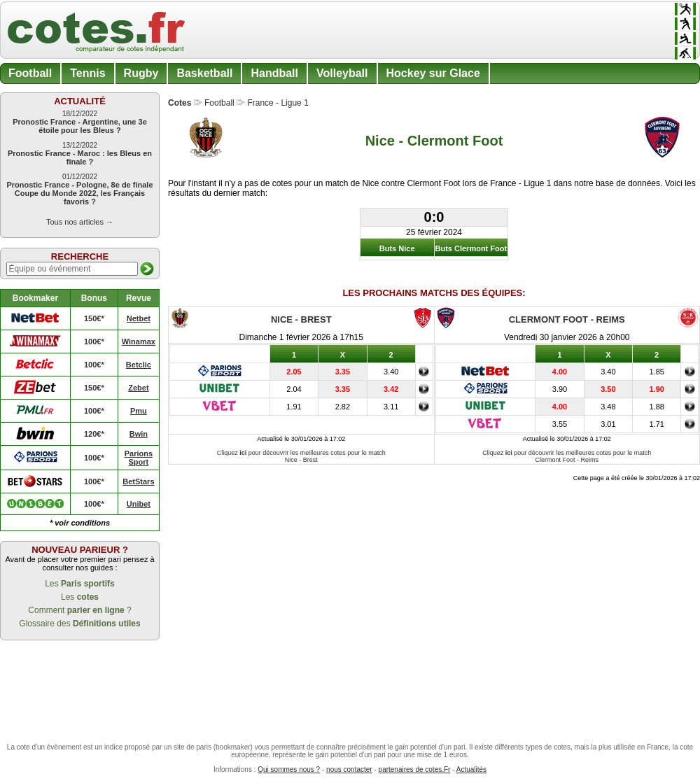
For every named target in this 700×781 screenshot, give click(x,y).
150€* (94, 318)
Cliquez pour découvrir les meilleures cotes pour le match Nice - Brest (301, 456)
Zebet (138, 388)
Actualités (471, 769)
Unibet (139, 504)
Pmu (139, 411)
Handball (274, 73)
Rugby (141, 73)
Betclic (139, 365)
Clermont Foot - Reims (567, 319)
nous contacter (349, 769)
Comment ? (79, 610)
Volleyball (342, 73)
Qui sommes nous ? (289, 769)
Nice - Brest (301, 319)
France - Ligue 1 (278, 103)
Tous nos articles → (80, 222)
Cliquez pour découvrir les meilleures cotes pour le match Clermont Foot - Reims (567, 456)
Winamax (139, 342)
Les (79, 584)
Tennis (87, 73)
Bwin (139, 434)
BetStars (138, 481)
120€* (94, 434)
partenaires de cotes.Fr (415, 769)
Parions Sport (139, 458)
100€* (94, 342)
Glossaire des (79, 624)
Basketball (204, 73)
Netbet (139, 318)
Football (30, 73)
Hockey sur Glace (433, 73)
